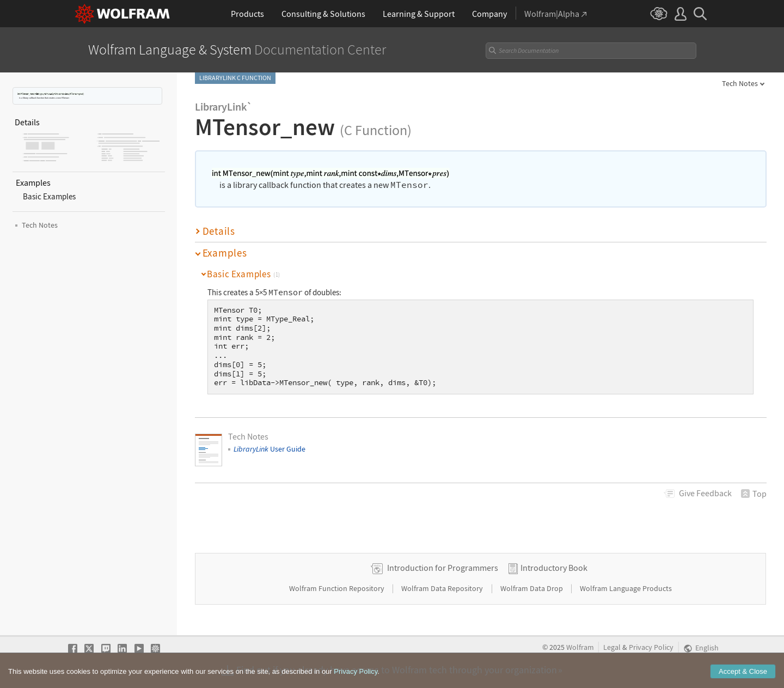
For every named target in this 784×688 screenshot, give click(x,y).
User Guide (269, 449)
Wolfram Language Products (626, 588)
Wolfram (580, 647)
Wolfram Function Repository (338, 588)
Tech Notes (740, 83)
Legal (612, 647)
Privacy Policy (651, 647)
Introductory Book (554, 568)
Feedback (705, 493)
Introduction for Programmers (443, 568)
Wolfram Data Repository (443, 588)
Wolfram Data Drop (532, 588)
